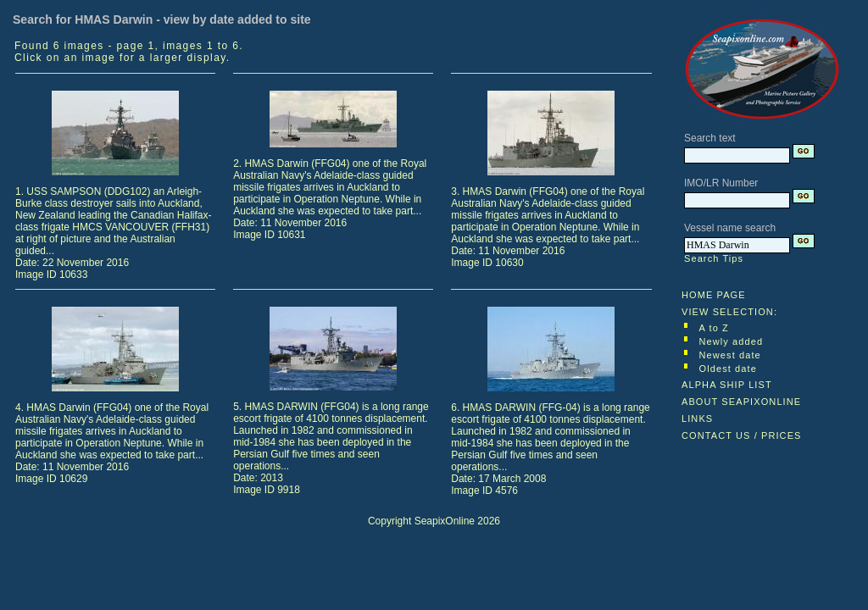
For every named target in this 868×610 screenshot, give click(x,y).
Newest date (730, 355)
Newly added (732, 341)
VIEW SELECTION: (729, 312)
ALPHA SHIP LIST (727, 385)
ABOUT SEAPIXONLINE (741, 402)
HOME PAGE (714, 295)
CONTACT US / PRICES (742, 435)
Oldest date (728, 369)
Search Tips (714, 258)
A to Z (714, 328)
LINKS (697, 419)
